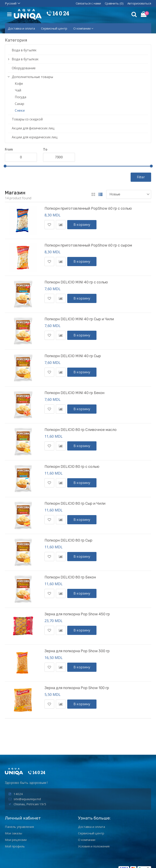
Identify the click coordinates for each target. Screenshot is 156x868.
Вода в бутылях (24, 50)
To (45, 149)
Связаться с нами (88, 3)
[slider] (5, 166)
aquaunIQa (69, 861)
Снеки (20, 110)
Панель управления (19, 801)
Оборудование (24, 68)
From (9, 149)
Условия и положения (94, 820)
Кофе (19, 84)
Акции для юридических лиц (35, 137)
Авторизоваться (139, 3)
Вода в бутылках (25, 59)
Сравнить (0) (114, 3)
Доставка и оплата (21, 28)
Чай (18, 90)
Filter (141, 177)
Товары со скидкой (27, 119)
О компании (83, 28)
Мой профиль (15, 820)
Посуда (21, 97)
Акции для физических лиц (33, 128)
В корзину (82, 225)
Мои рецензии (16, 814)
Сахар (19, 104)
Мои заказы (14, 807)
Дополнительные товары (32, 77)
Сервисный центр (54, 28)
